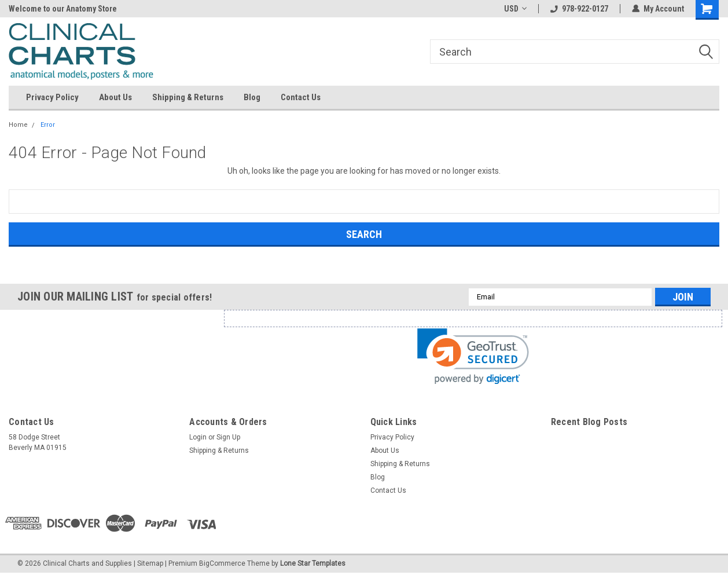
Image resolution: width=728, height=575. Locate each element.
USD (515, 9)
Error (48, 125)
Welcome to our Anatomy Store (63, 9)
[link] (473, 356)
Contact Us (301, 97)
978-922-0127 (579, 9)
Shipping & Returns (188, 97)
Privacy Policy (52, 97)
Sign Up (228, 437)
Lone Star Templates (313, 563)
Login (198, 437)
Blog (252, 97)
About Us (115, 97)
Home (18, 125)
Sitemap (150, 563)
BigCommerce (222, 563)
